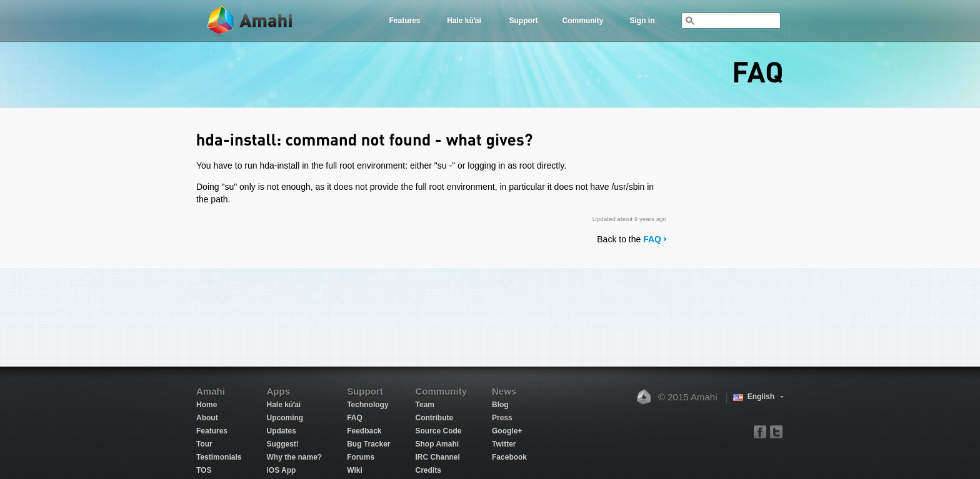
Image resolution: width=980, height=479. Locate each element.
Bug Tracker (368, 444)
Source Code (439, 431)
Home (207, 405)
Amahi (251, 21)
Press (502, 418)
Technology (367, 405)
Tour (204, 444)
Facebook (509, 457)
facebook (760, 431)
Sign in (642, 21)
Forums (361, 457)
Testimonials (219, 457)
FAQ (652, 239)
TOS (204, 470)
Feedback (364, 431)
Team (425, 405)
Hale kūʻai (464, 21)
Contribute (435, 418)
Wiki (355, 470)
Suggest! (282, 444)
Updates (281, 431)
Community (583, 21)
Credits (428, 470)
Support (524, 21)
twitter (776, 431)
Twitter (504, 444)
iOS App (281, 470)
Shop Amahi (437, 444)
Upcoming (285, 418)
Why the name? (294, 457)
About (207, 418)
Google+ (507, 431)
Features (404, 21)
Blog (500, 405)
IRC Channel (438, 457)
